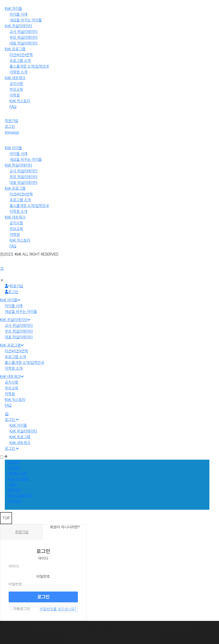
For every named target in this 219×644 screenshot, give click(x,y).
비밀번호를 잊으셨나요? (58, 609)
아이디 (43, 558)
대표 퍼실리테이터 (24, 43)
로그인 (10, 126)
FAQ (13, 107)
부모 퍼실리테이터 (24, 37)
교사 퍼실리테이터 (24, 32)
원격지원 (13, 490)
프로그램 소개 (20, 61)
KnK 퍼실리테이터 (19, 26)
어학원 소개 (19, 72)
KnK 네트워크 (15, 78)
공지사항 (16, 84)
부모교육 (16, 89)
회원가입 (12, 121)
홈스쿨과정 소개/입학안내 (29, 66)
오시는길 (13, 501)
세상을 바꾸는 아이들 (26, 20)
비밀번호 (43, 576)
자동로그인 (20, 609)
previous (12, 132)
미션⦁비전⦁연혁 (21, 55)
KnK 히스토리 (20, 101)
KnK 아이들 (13, 9)
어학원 (15, 95)
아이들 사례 (19, 14)
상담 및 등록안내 (19, 496)
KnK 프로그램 (15, 49)
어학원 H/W (17, 474)
